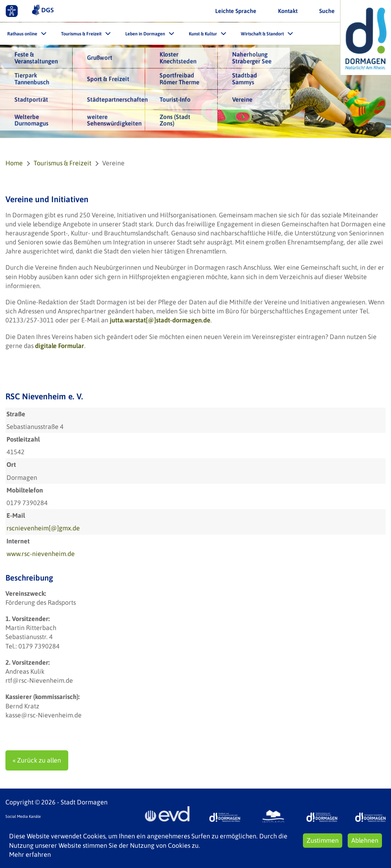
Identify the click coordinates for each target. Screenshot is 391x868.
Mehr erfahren (30, 854)
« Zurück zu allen (37, 760)
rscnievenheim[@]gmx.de (43, 528)
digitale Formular (60, 346)
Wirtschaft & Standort (262, 34)
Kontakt (288, 11)
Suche (327, 11)
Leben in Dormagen (145, 34)
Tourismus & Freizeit (81, 34)
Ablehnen (365, 840)
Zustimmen (323, 840)
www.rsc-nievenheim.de (41, 554)
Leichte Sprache (236, 11)
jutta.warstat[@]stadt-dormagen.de (160, 320)
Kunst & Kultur (203, 34)
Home (14, 163)
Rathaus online (22, 34)
